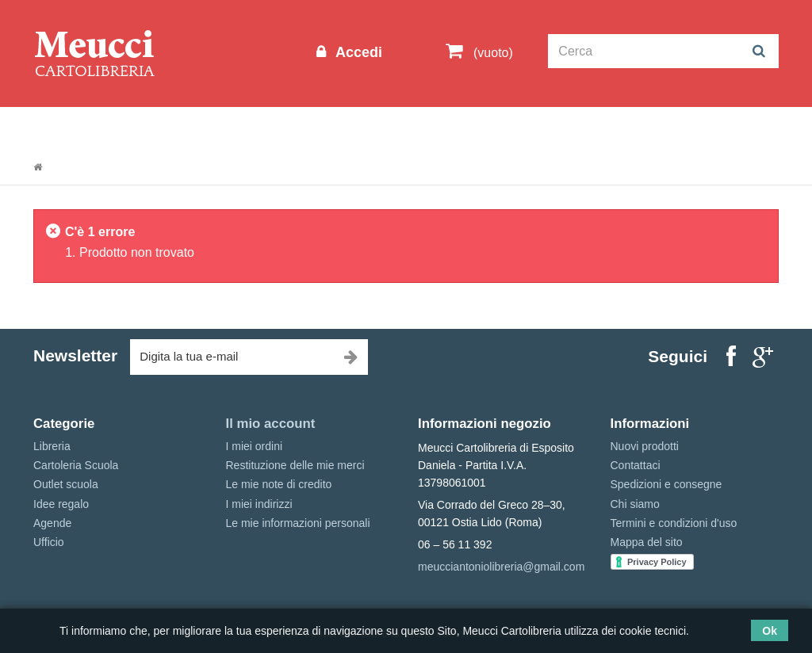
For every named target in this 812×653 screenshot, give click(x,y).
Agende (52, 523)
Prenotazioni (632, 128)
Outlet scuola (180, 128)
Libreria (389, 128)
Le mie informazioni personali (298, 523)
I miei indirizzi (259, 504)
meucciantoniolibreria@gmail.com (501, 567)
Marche (549, 128)
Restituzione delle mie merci (295, 465)
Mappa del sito (647, 542)
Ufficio (49, 542)
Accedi (357, 52)
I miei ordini (255, 446)
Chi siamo (635, 504)
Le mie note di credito (279, 484)
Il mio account (271, 424)
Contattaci (636, 465)
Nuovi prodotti (645, 446)
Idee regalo (469, 128)
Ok (770, 631)
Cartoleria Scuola (293, 128)
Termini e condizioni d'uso (674, 523)
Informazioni (81, 128)
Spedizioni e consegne (666, 484)
